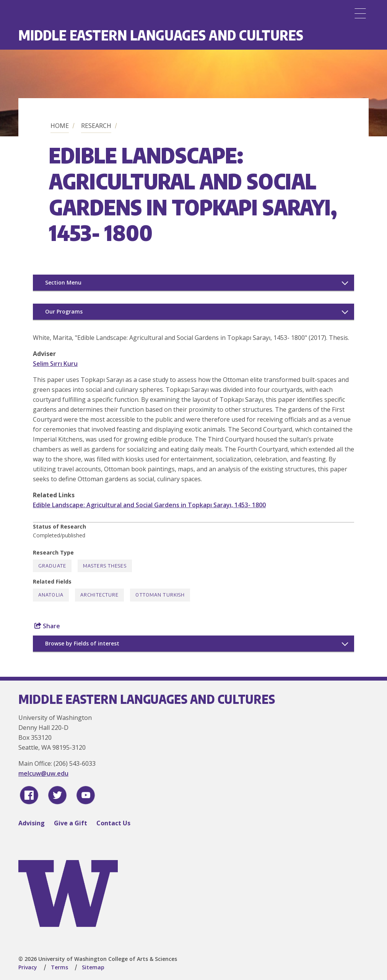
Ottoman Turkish (160, 595)
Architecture (99, 595)
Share (47, 626)
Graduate (52, 566)
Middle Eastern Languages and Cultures (161, 35)
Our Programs (64, 311)
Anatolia (51, 595)
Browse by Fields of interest (82, 643)
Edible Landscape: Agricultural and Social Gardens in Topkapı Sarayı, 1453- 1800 (149, 505)
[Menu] (360, 13)
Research (96, 126)
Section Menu (63, 282)
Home (60, 126)
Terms (59, 967)
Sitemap (93, 967)
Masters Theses (105, 566)
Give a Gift (71, 823)
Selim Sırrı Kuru (55, 364)
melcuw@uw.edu (43, 773)
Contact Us (113, 823)
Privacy (28, 967)
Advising (32, 823)
